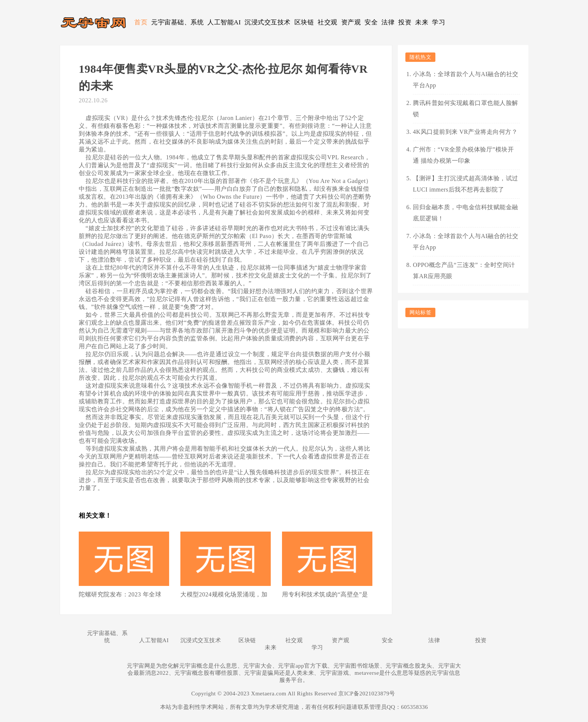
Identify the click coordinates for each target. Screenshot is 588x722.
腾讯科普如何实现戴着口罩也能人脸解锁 (466, 109)
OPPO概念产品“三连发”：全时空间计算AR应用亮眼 (464, 270)
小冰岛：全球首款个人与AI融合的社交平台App (466, 80)
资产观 (351, 22)
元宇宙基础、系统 (177, 22)
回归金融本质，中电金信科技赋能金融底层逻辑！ (466, 213)
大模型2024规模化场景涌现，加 (224, 594)
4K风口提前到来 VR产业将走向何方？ (465, 132)
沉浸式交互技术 (268, 22)
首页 (141, 22)
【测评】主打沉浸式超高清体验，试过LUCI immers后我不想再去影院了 (466, 184)
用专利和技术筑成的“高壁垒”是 (325, 594)
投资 (405, 22)
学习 (439, 22)
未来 (422, 22)
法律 (388, 22)
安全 (371, 22)
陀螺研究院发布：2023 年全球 (120, 594)
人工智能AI (224, 22)
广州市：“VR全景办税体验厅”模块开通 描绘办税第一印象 (463, 155)
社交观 (328, 22)
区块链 (304, 22)
